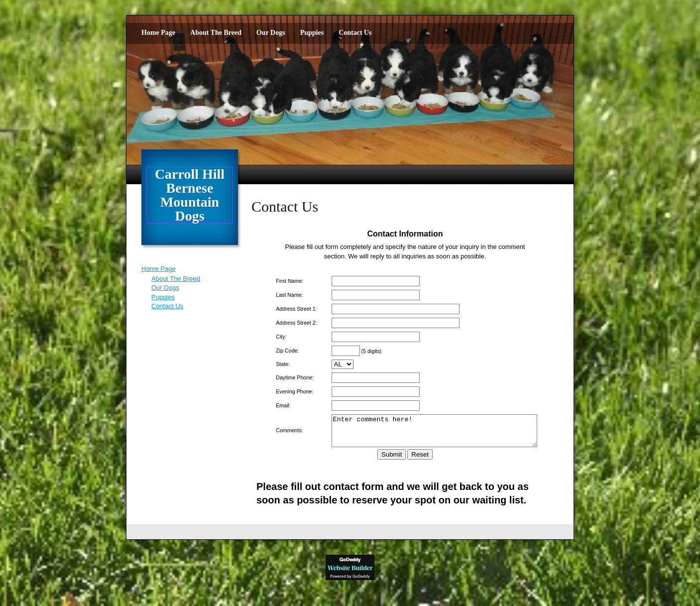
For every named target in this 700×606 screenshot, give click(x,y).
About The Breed (216, 33)
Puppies (312, 33)
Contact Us (355, 33)
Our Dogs (271, 33)
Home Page (158, 33)
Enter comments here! (432, 434)
